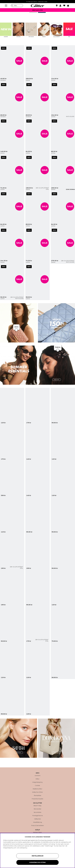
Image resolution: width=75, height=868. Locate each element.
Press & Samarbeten (37, 826)
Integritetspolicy (37, 782)
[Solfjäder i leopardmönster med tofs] (37, 588)
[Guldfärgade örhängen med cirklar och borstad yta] (1, 157)
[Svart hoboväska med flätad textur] (52, 157)
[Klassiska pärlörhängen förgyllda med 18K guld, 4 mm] (1, 266)
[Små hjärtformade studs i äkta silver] (52, 84)
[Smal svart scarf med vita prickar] (1, 84)
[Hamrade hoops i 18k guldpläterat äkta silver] (52, 229)
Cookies (37, 786)
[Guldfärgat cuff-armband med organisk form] (52, 47)
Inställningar (37, 856)
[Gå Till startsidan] (37, 6)
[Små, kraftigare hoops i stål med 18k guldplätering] (37, 624)
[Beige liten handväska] (1, 229)
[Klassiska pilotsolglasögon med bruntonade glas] (37, 515)
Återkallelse (38, 796)
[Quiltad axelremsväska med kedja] (37, 63)
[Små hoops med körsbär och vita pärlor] (1, 193)
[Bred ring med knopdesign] (37, 209)
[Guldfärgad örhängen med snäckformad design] (37, 479)
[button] (61, 6)
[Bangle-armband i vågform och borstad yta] (1, 120)
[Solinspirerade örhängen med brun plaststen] (37, 661)
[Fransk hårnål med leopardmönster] (37, 697)
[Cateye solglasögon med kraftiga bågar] (37, 100)
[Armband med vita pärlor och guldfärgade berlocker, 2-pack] (52, 120)
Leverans (37, 776)
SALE (19, 61)
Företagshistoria (38, 816)
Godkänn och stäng (37, 862)
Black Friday (37, 806)
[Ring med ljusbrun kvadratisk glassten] (37, 245)
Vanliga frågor (38, 832)
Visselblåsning (38, 822)
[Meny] (6, 6)
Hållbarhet (37, 819)
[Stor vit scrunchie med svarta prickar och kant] (37, 136)
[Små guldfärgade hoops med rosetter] (1, 47)
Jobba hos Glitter (38, 792)
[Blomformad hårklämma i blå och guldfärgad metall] (37, 442)
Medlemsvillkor (37, 789)
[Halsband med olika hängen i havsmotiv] (37, 552)
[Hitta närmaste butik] (57, 6)
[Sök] (17, 6)
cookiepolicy (23, 848)
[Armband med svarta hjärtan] (52, 193)
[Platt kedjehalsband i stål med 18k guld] (37, 173)
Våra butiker (37, 809)
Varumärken (38, 812)
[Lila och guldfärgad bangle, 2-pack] (37, 282)
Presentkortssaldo (38, 799)
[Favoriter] (65, 6)
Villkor (38, 779)
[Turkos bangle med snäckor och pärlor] (37, 406)
